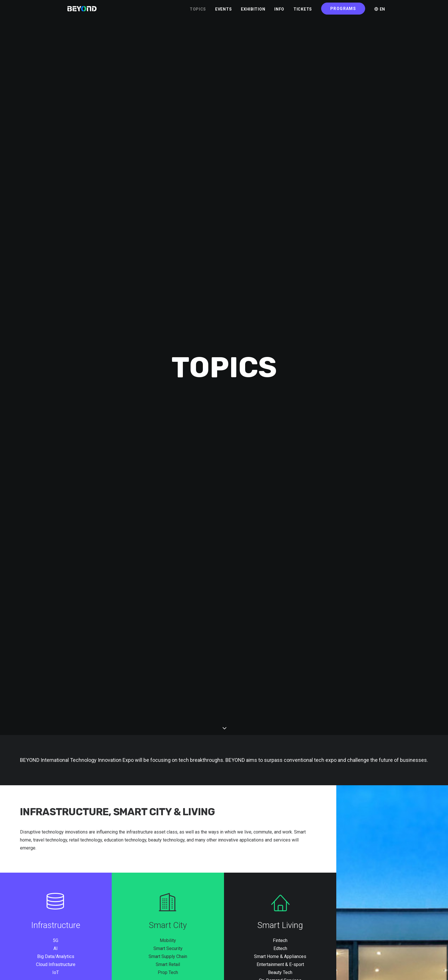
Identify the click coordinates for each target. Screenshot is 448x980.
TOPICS (198, 12)
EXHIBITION (253, 12)
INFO (279, 12)
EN (380, 12)
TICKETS (303, 12)
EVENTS (223, 12)
